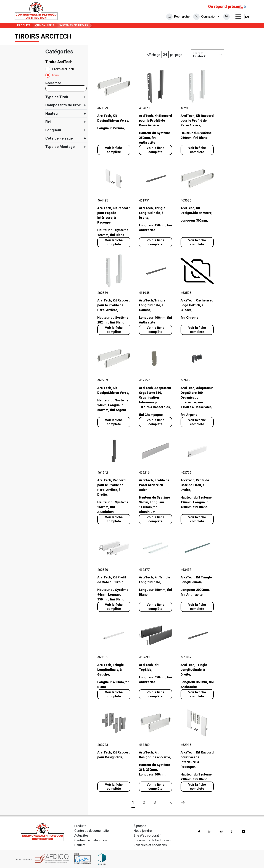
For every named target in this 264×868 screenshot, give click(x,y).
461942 (103, 473)
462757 (144, 380)
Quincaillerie (45, 25)
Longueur (53, 130)
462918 (186, 745)
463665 (103, 657)
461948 (144, 293)
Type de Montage (60, 147)
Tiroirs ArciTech (59, 62)
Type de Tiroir (57, 97)
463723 (103, 745)
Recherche (53, 83)
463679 (103, 108)
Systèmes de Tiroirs (74, 25)
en (247, 17)
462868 (186, 108)
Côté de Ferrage (59, 138)
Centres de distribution (91, 840)
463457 (186, 570)
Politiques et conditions (150, 845)
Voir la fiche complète (114, 150)
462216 (144, 473)
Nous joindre (143, 831)
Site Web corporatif (147, 835)
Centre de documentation (92, 831)
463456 (186, 380)
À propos (140, 826)
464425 (103, 200)
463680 (186, 200)
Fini (48, 122)
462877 (144, 570)
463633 (144, 657)
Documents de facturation (152, 840)
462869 (103, 293)
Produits (24, 25)
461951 (144, 200)
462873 (144, 108)
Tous (55, 75)
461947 (186, 657)
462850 (103, 570)
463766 (186, 473)
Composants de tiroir (63, 105)
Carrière (80, 845)
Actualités (81, 835)
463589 (144, 745)
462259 (103, 380)
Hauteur (52, 113)
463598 (186, 293)
